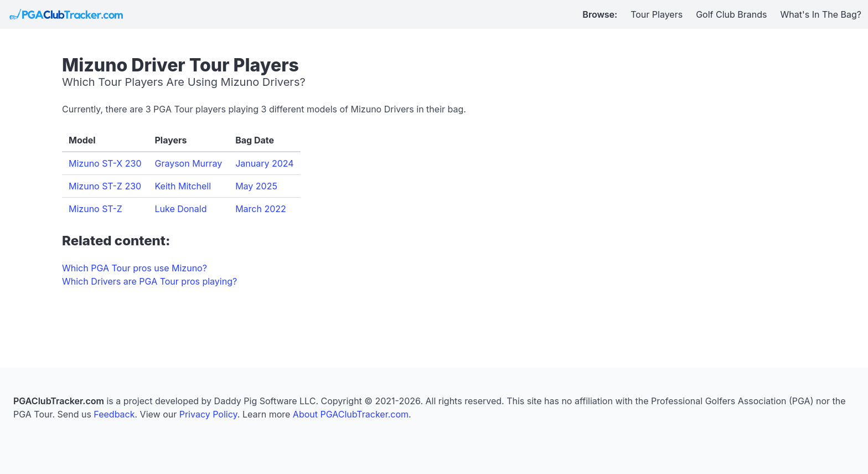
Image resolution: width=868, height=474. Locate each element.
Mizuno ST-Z (95, 209)
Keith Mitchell (183, 186)
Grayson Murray (188, 163)
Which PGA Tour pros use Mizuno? (135, 268)
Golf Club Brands (731, 14)
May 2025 (256, 186)
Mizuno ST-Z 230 (105, 186)
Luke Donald (180, 209)
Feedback (114, 414)
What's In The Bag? (821, 14)
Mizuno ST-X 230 (105, 163)
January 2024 (264, 163)
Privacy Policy (208, 414)
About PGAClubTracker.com (351, 414)
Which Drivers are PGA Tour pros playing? (149, 281)
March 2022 (261, 209)
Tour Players (657, 14)
